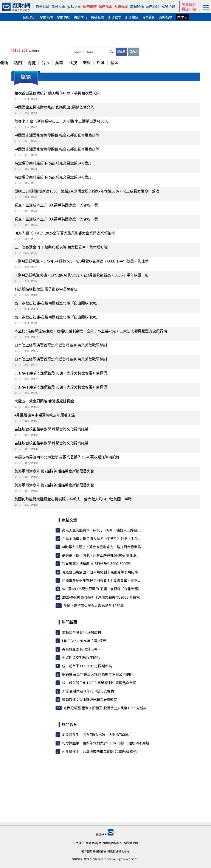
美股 (87, 62)
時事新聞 (149, 17)
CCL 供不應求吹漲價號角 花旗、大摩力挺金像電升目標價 (61, 373)
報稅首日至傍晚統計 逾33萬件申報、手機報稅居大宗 (57, 93)
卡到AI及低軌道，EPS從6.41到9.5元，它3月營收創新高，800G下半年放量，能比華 (81, 261)
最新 (4, 62)
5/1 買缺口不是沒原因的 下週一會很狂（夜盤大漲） (102, 589)
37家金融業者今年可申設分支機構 (88, 691)
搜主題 (121, 51)
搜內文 (134, 51)
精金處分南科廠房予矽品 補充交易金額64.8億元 (53, 163)
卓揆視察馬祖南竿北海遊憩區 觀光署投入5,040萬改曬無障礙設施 (67, 457)
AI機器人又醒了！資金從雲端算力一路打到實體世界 (101, 547)
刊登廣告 (79, 843)
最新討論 (43, 7)
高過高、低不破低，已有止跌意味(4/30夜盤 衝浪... (101, 555)
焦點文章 (74, 7)
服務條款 (92, 843)
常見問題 (104, 843)
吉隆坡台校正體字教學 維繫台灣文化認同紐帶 (51, 429)
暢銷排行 (81, 17)
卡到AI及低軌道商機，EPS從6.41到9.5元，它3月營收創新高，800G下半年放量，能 (81, 275)
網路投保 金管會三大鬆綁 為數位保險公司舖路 (97, 674)
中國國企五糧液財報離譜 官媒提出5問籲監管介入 (54, 107)
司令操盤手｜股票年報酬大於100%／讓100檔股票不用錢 (106, 743)
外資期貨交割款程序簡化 (81, 657)
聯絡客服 (117, 843)
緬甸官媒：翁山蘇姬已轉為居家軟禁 (90, 699)
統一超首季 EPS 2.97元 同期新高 (87, 666)
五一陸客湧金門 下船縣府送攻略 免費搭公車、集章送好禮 (61, 247)
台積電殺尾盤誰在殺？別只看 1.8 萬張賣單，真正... (101, 580)
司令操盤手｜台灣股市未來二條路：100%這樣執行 (101, 751)
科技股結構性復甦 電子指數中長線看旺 (46, 289)
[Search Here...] (93, 52)
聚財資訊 (78, 859)
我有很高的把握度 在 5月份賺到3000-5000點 (96, 564)
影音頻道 (132, 17)
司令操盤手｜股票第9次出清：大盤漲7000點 (96, 734)
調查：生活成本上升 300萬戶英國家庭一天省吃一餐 (56, 205)
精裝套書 (98, 17)
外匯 (101, 62)
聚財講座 (64, 17)
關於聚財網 (131, 843)
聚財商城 (47, 17)
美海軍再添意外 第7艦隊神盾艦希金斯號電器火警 (54, 471)
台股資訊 (29, 17)
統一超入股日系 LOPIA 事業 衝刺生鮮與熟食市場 (99, 683)
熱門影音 (69, 724)
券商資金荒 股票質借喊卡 (81, 649)
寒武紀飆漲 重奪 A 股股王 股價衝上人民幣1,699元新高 (105, 708)
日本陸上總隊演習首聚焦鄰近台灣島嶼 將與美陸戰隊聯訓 (61, 345)
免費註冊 (189, 4)
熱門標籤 (90, 7)
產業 (59, 62)
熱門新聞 (69, 622)
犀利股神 (137, 7)
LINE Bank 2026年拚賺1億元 (84, 641)
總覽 (32, 62)
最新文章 (58, 7)
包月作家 (121, 7)
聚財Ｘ (182, 17)
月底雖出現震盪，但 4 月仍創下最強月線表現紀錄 (100, 572)
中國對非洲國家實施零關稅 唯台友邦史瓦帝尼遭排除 (57, 135)
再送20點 (189, 9)
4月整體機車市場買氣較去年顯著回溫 (45, 415)
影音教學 (115, 17)
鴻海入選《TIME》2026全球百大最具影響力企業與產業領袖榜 (65, 233)
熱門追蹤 (153, 7)
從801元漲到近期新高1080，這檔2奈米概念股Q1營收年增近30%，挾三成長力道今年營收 (87, 191)
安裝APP (105, 834)
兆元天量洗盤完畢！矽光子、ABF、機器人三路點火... (103, 530)
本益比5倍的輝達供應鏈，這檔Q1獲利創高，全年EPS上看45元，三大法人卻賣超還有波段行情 (91, 331)
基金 (114, 62)
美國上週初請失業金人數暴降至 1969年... (95, 606)
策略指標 (166, 17)
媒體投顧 (168, 7)
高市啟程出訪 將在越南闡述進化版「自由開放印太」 (57, 303)
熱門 (18, 62)
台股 (45, 62)
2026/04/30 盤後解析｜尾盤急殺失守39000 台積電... (102, 597)
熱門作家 (105, 7)
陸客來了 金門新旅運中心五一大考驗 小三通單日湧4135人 (61, 121)
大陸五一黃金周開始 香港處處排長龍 (44, 401)
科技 (73, 62)
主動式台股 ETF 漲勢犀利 (81, 632)
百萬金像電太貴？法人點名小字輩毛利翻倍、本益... (101, 538)
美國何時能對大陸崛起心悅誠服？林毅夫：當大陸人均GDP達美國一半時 (73, 499)
